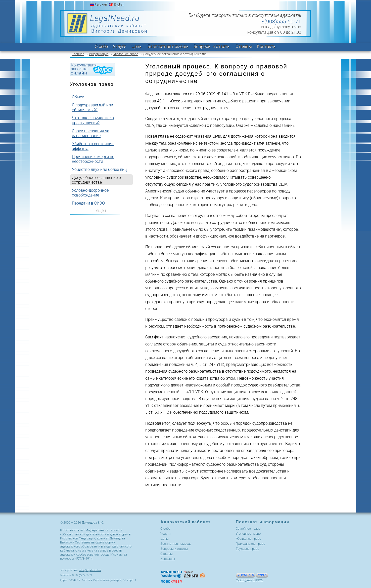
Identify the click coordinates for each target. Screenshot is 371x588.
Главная (78, 54)
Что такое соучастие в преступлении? (93, 120)
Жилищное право (248, 539)
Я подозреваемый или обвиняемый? (92, 107)
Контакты (267, 46)
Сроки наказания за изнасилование (91, 133)
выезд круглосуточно (281, 27)
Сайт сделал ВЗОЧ (250, 580)
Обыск (78, 97)
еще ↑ (101, 210)
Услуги (120, 46)
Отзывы (244, 46)
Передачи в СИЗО (88, 203)
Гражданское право (250, 544)
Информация (99, 54)
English (119, 4)
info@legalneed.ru (90, 570)
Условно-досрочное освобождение (90, 193)
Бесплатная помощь (168, 46)
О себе (101, 46)
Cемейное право (248, 528)
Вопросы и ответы (212, 46)
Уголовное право (126, 54)
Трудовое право (247, 549)
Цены (137, 46)
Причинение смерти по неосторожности (93, 159)
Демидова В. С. (93, 522)
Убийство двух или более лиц (99, 169)
